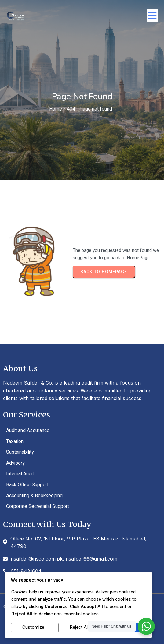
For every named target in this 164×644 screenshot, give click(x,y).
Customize (33, 627)
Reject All (79, 627)
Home (56, 109)
